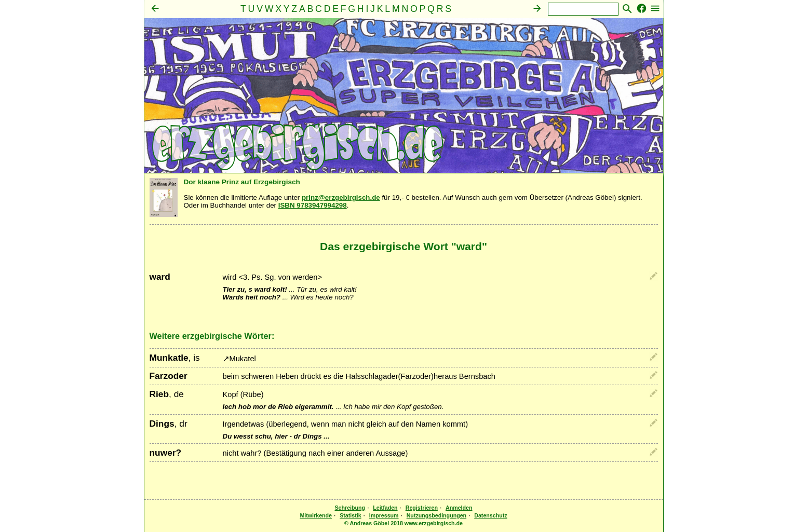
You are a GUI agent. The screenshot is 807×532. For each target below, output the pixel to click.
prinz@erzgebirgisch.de (341, 197)
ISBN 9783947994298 (313, 205)
